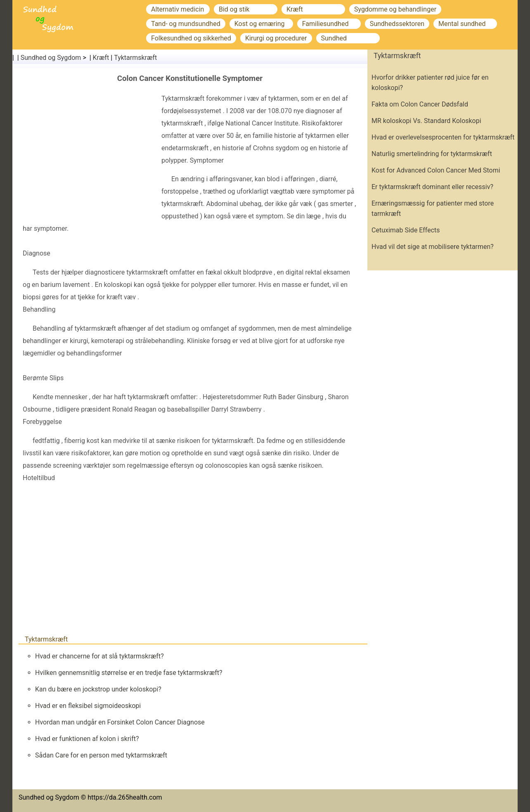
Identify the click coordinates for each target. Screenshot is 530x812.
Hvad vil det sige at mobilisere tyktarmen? (433, 247)
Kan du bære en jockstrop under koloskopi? (98, 689)
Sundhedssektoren (397, 24)
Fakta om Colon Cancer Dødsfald (420, 104)
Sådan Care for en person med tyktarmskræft (101, 755)
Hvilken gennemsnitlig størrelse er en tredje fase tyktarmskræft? (129, 673)
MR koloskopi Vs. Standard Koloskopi (426, 121)
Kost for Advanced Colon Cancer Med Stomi (436, 170)
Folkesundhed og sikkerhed (191, 38)
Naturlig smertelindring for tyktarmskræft (432, 154)
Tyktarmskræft (135, 58)
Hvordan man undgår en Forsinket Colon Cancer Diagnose (120, 722)
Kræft (295, 9)
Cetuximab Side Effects (406, 230)
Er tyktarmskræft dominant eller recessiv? (432, 187)
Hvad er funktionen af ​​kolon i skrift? (87, 739)
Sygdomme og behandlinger (395, 9)
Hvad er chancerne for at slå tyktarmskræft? (99, 656)
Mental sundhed (462, 24)
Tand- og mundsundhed (186, 24)
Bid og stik (234, 9)
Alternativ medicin (177, 9)
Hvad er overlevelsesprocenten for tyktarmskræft (443, 137)
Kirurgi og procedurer (276, 38)
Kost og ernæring (260, 24)
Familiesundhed (325, 24)
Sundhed (334, 38)
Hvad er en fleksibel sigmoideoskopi (88, 706)
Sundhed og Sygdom (51, 58)
